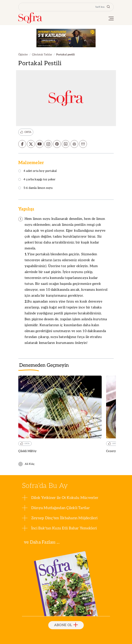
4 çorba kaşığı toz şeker (37, 180)
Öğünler (23, 55)
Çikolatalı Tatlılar (42, 55)
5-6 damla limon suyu (35, 188)
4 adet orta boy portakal (37, 171)
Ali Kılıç (26, 464)
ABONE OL (66, 625)
